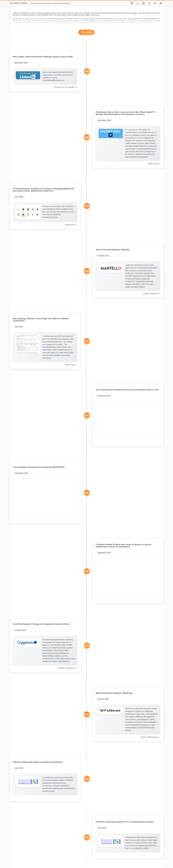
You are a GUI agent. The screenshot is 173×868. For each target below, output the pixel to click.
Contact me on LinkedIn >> (66, 87)
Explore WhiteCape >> (150, 737)
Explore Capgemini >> (68, 668)
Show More (86, 32)
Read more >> (154, 164)
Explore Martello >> (152, 294)
